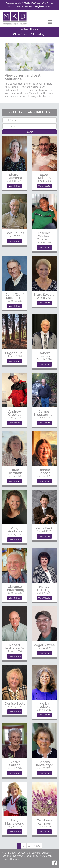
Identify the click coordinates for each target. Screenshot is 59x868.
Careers (36, 853)
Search (30, 132)
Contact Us (24, 853)
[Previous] (37, 846)
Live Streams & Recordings (30, 34)
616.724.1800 (9, 853)
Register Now (42, 6)
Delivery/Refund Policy (26, 856)
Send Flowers (30, 29)
